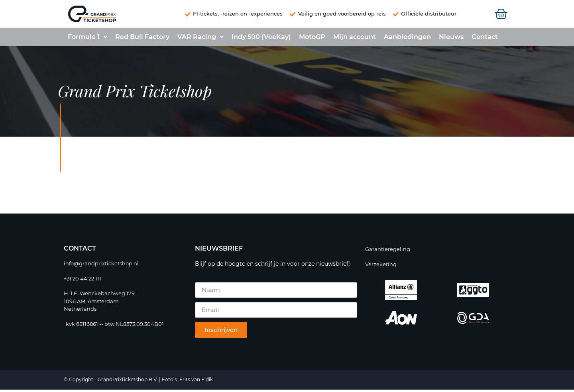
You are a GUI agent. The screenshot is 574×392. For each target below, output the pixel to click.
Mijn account (355, 39)
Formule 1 (87, 39)
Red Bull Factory (142, 39)
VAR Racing (201, 39)
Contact (485, 39)
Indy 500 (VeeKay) (261, 39)
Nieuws (451, 39)
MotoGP (312, 39)
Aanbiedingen (407, 39)
